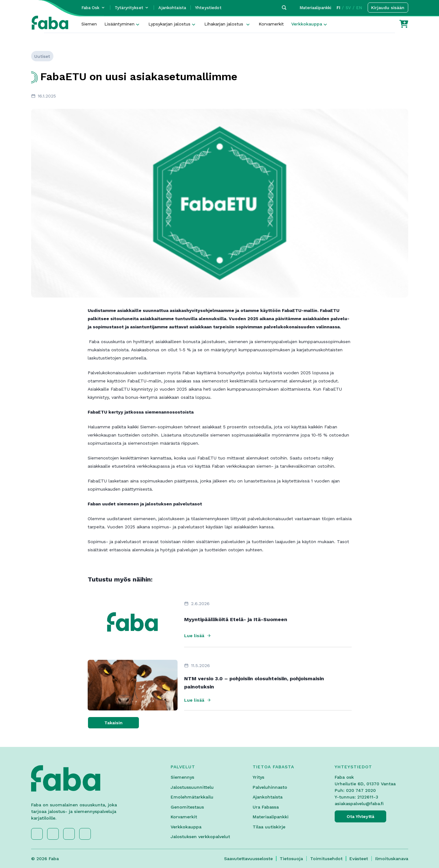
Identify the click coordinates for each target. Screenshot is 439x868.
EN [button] (359, 8)
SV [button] (348, 8)
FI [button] (338, 8)
